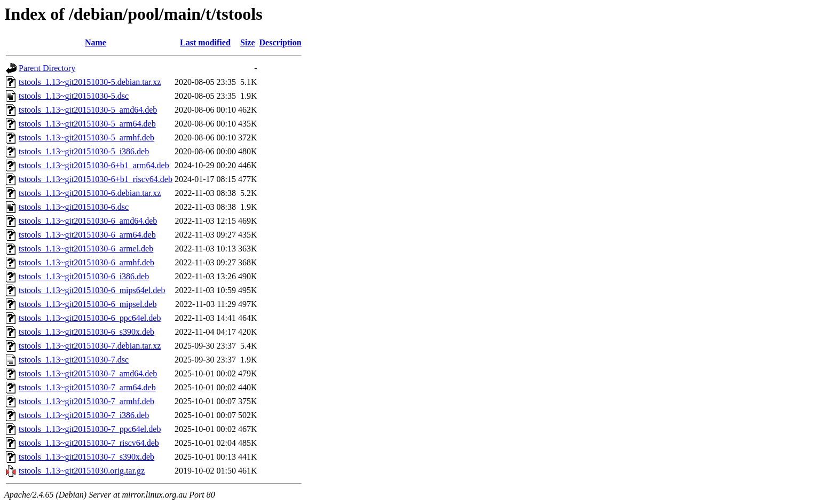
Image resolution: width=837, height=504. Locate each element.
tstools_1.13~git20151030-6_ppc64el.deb (90, 318)
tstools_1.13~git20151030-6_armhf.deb (86, 262)
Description (281, 42)
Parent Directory (47, 68)
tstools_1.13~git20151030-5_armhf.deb (86, 137)
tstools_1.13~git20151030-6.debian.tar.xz (90, 193)
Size (248, 42)
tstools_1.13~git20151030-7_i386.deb (84, 415)
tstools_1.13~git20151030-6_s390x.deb (86, 332)
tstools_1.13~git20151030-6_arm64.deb (87, 235)
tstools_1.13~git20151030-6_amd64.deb (88, 221)
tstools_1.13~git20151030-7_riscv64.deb (89, 443)
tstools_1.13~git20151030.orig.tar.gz (82, 471)
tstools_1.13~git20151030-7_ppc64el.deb (90, 429)
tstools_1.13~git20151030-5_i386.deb (84, 151)
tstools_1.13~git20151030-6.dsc (74, 207)
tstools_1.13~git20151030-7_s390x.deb (86, 457)
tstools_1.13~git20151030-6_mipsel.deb (88, 304)
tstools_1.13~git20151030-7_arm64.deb (87, 387)
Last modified (205, 42)
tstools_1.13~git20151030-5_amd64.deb (88, 110)
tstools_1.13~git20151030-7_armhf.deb (86, 401)
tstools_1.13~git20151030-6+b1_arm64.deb (94, 165)
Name (96, 42)
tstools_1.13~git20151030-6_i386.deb (84, 276)
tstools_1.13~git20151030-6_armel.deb (86, 249)
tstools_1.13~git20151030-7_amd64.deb (88, 373)
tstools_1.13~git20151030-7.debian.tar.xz (90, 346)
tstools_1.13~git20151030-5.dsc (74, 96)
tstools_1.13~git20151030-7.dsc (74, 360)
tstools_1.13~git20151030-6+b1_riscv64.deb (96, 179)
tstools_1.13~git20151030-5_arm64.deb (87, 124)
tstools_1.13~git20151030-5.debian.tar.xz (90, 82)
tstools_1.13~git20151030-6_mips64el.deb (92, 290)
